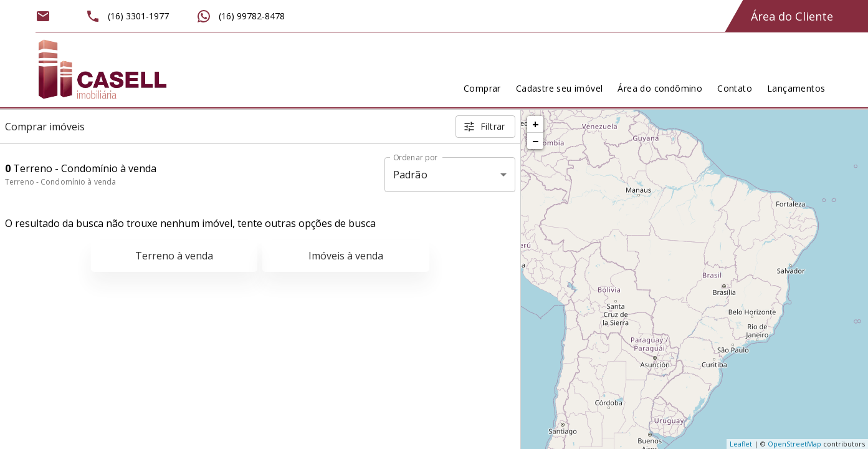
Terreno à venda (174, 256)
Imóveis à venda (346, 256)
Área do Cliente (792, 16)
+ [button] (536, 124)
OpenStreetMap (794, 444)
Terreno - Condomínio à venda (60, 182)
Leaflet (741, 444)
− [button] (535, 141)
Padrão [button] (410, 175)
